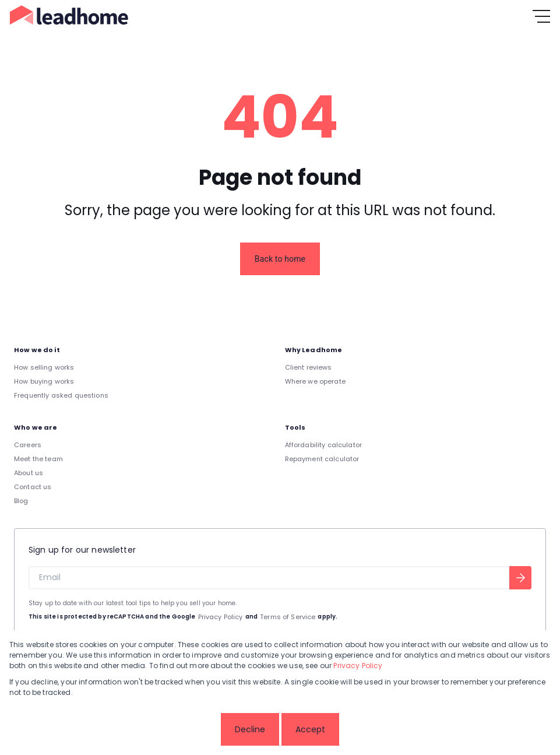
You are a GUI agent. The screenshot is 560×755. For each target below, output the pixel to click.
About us (29, 473)
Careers (28, 445)
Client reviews (309, 367)
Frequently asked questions (61, 395)
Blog (21, 501)
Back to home (280, 259)
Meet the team (38, 459)
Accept (310, 729)
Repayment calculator (322, 459)
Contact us (33, 487)
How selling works (44, 367)
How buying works (44, 381)
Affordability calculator (324, 445)
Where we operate (315, 381)
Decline (250, 729)
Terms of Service (288, 617)
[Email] (269, 578)
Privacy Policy (221, 617)
